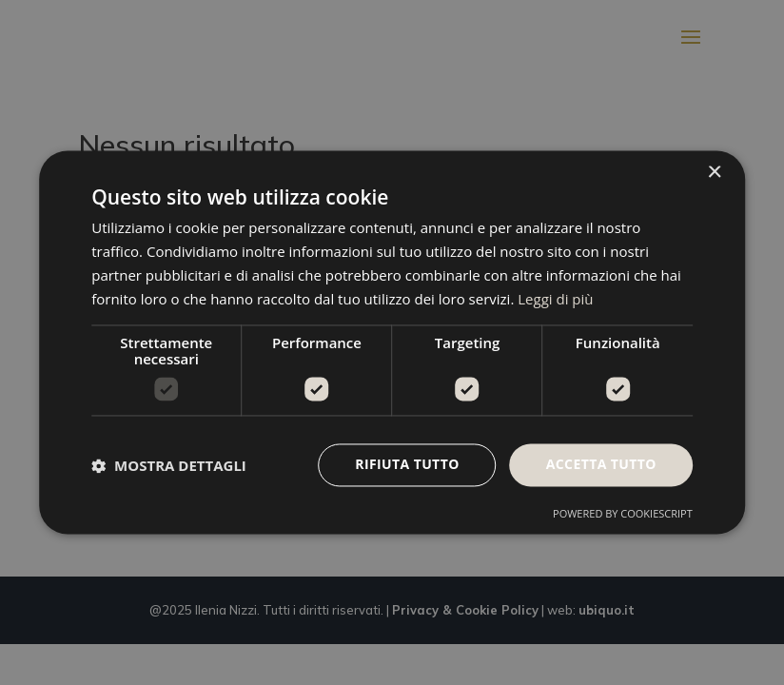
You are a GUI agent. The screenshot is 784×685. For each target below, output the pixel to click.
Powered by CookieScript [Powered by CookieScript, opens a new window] (623, 514)
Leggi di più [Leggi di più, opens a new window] (555, 299)
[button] (169, 465)
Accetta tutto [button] (601, 465)
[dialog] (392, 342)
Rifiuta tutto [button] (407, 465)
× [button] (714, 173)
